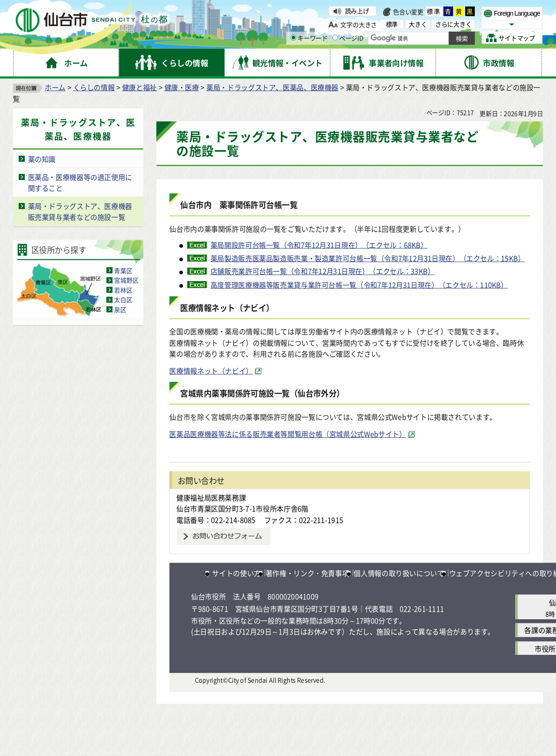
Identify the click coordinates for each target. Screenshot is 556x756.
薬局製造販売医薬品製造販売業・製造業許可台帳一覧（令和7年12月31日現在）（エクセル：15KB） (368, 258)
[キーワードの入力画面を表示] (293, 38)
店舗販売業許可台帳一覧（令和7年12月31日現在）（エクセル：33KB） (323, 271)
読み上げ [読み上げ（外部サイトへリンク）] (357, 11)
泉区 (120, 310)
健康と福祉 (139, 87)
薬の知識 (42, 159)
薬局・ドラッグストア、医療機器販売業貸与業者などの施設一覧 (80, 212)
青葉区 (123, 270)
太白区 (123, 300)
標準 (434, 11)
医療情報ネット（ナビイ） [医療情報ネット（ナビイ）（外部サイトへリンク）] (211, 370)
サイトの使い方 (236, 573)
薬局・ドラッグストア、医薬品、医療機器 (272, 87)
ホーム (55, 87)
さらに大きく (454, 24)
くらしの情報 (94, 87)
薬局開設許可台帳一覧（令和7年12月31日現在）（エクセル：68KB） (319, 245)
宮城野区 (126, 280)
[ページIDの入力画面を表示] (335, 38)
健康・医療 (182, 87)
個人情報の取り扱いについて (399, 573)
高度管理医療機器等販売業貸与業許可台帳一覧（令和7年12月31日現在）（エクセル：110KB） (359, 284)
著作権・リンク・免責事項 (307, 573)
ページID (348, 38)
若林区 (123, 290)
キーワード (309, 38)
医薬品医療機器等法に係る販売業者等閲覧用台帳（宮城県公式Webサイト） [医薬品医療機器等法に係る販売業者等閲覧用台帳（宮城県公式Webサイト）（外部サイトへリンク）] (288, 434)
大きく (418, 24)
